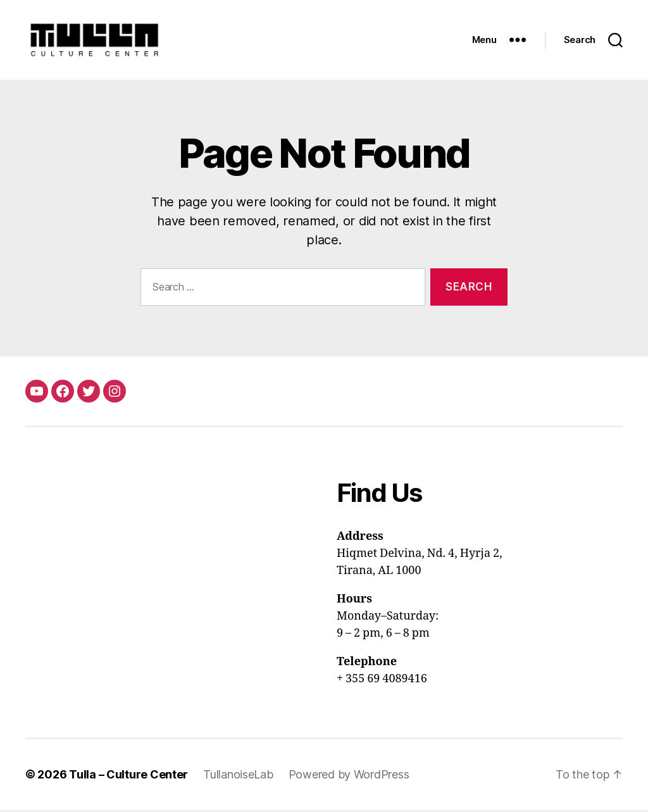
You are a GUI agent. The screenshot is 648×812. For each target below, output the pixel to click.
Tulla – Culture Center (128, 776)
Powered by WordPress (349, 776)
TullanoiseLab (238, 776)
